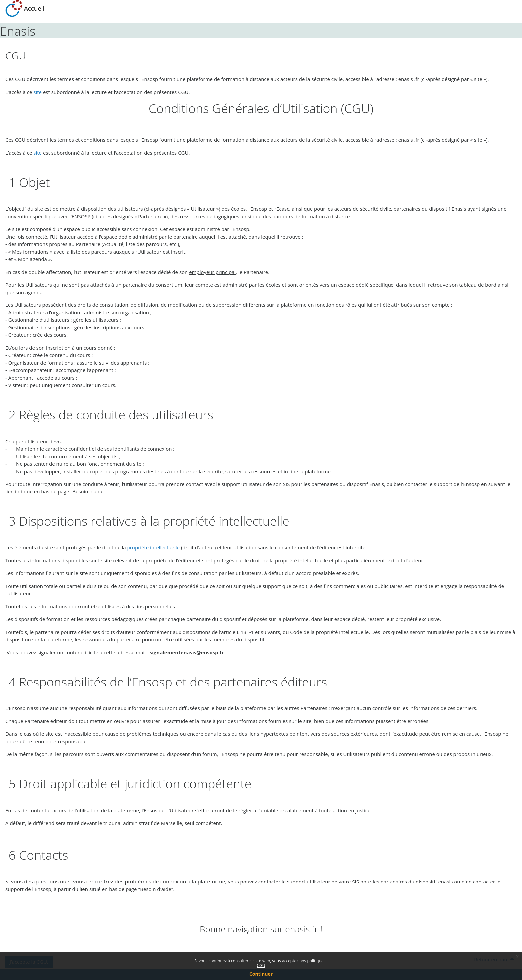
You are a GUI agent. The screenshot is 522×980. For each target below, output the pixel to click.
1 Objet (27, 182)
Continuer (261, 974)
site (37, 92)
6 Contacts (37, 855)
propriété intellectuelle (153, 547)
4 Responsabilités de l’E (72, 682)
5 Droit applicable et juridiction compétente (128, 784)
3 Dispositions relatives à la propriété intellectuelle (147, 521)
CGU (261, 966)
